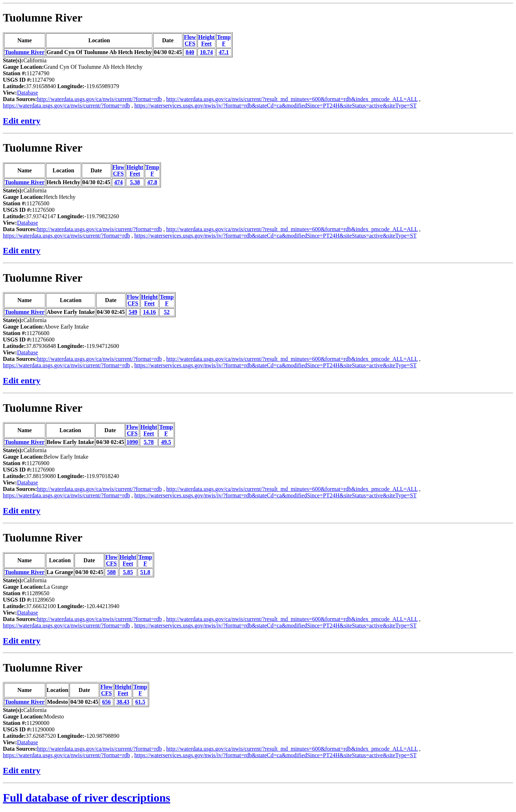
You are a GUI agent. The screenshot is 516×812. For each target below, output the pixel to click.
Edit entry (22, 121)
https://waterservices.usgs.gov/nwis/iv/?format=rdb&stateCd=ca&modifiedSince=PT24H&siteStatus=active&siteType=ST (276, 106)
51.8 (145, 572)
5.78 (149, 442)
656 (106, 702)
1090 (132, 442)
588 (111, 572)
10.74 (206, 52)
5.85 (128, 572)
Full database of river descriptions (87, 798)
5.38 (135, 182)
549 (133, 312)
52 (167, 312)
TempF (224, 40)
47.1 (224, 52)
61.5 (140, 702)
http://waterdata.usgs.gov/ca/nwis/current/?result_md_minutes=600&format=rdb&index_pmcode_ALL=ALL (292, 99)
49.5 (166, 442)
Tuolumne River (43, 18)
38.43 (123, 702)
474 (118, 182)
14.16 (149, 312)
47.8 (152, 182)
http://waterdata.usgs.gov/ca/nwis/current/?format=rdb (99, 99)
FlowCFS (190, 40)
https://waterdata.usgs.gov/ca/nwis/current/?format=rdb (66, 106)
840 (190, 52)
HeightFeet (206, 40)
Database (27, 93)
